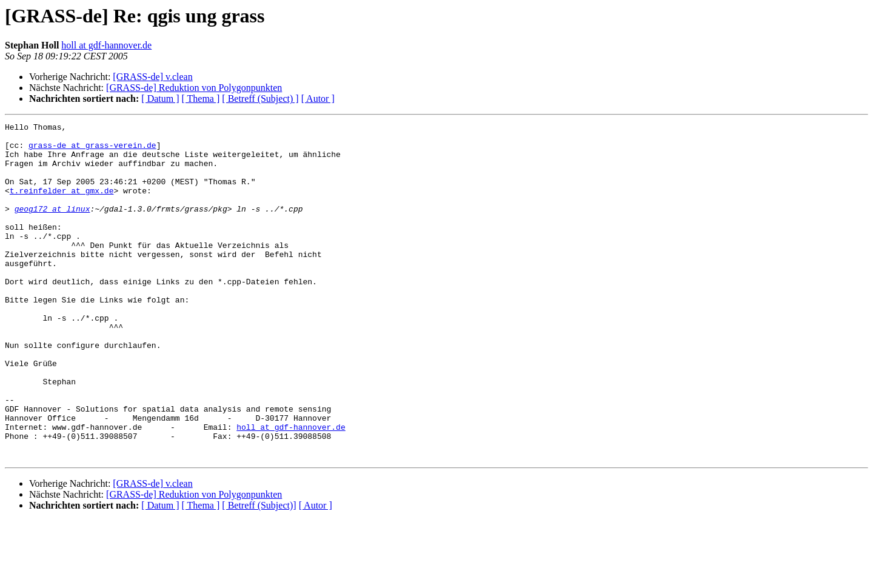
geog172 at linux (52, 227)
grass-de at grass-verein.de (92, 150)
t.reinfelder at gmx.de (62, 205)
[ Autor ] (318, 99)
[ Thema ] (201, 99)
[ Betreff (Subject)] (259, 573)
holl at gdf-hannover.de (106, 45)
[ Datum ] (160, 99)
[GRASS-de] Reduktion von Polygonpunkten (194, 88)
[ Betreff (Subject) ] (260, 99)
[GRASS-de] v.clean (152, 77)
